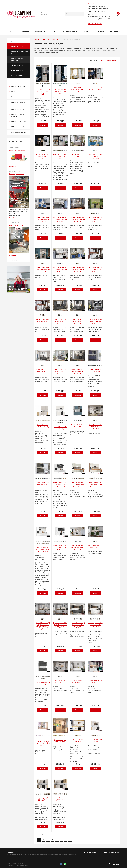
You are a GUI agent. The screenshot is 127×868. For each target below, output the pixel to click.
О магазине (24, 31)
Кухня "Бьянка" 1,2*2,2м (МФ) (43, 799)
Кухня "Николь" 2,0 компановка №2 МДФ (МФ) (95, 427)
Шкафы (14, 91)
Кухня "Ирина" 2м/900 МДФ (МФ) (78, 681)
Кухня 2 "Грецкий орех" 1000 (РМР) (60, 741)
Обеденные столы (17, 70)
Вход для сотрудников (112, 852)
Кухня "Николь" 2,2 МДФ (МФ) (78, 426)
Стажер (10, 854)
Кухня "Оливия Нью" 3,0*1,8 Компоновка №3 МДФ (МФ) (78, 484)
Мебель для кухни (17, 46)
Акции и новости (90, 852)
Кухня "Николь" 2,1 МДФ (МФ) (60, 428)
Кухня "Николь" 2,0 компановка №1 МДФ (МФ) (43, 484)
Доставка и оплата (70, 31)
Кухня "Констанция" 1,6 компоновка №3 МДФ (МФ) (43, 219)
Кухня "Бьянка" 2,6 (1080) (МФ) (95, 740)
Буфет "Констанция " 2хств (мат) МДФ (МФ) (43, 92)
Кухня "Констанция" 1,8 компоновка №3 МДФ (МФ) (95, 156)
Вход (90, 4)
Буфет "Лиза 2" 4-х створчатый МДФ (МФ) (43, 156)
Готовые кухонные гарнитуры (17, 59)
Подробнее (13, 166)
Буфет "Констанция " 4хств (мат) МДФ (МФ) (60, 156)
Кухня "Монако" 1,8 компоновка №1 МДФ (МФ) (43, 371)
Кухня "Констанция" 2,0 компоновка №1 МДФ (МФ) (43, 321)
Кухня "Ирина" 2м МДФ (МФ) (95, 681)
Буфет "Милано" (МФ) (78, 155)
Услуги (54, 31)
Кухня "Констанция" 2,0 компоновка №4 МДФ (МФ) (60, 219)
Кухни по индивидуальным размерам (20, 52)
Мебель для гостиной (18, 86)
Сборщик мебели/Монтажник (65, 854)
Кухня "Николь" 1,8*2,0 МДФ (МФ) (43, 426)
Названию (111, 60)
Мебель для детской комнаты (18, 115)
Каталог (11, 31)
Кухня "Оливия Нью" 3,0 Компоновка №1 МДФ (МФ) (78, 547)
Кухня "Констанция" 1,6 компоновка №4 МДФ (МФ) (60, 269)
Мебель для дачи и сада (19, 122)
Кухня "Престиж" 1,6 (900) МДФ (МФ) (95, 546)
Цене (102, 60)
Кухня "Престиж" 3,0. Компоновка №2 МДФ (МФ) (95, 625)
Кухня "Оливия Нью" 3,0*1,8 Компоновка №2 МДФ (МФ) (95, 484)
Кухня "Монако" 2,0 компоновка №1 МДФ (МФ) (60, 371)
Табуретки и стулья (17, 65)
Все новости (13, 260)
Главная (36, 39)
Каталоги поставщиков (19, 132)
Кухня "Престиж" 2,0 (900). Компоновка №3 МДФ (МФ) (60, 625)
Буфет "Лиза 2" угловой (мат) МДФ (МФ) (78, 89)
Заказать (43, 125)
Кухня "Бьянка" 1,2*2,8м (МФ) (60, 799)
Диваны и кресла (17, 41)
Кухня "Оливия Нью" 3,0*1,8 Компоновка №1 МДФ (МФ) (43, 549)
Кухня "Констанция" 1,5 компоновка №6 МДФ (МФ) (43, 269)
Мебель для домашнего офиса (19, 103)
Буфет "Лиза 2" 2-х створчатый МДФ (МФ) (95, 89)
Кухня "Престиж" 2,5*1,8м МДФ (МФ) (60, 681)
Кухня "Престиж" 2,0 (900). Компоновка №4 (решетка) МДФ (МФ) (43, 626)
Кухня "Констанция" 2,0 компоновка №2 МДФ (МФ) (95, 269)
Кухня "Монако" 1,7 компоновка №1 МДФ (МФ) (78, 321)
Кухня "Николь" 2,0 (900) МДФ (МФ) (95, 370)
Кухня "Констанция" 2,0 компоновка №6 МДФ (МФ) (95, 219)
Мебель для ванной (18, 127)
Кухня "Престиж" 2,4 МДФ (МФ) (43, 683)
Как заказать (40, 31)
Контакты (100, 31)
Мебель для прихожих (18, 109)
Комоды (14, 97)
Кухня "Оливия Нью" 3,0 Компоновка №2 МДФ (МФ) (60, 547)
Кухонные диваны (17, 76)
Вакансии (11, 852)
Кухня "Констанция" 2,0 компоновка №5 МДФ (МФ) (78, 219)
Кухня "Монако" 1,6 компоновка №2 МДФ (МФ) (95, 321)
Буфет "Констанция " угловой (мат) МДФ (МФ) (60, 91)
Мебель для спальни (18, 81)
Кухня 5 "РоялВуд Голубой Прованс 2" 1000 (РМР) (43, 744)
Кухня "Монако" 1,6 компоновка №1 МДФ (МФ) (60, 321)
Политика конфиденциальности (18, 865)
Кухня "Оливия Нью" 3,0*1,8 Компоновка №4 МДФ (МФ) (60, 484)
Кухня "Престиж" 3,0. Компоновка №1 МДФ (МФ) (78, 625)
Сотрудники (115, 31)
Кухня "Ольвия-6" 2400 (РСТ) (78, 740)
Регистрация (97, 4)
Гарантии (87, 31)
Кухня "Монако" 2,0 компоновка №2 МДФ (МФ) (78, 371)
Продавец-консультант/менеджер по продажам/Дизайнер (34, 854)
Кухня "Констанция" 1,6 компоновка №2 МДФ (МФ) (78, 269)
